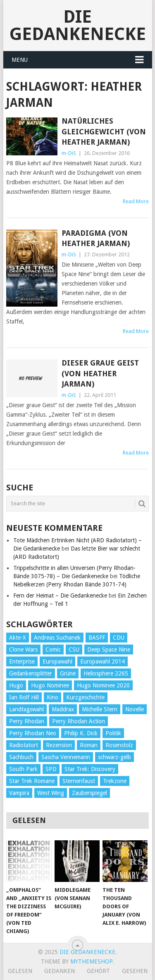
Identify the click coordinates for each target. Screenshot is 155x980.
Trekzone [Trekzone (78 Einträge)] (115, 781)
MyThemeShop (91, 961)
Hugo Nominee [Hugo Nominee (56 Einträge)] (50, 685)
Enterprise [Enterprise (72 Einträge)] (22, 661)
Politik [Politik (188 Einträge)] (113, 733)
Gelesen (20, 971)
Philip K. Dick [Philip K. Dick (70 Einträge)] (81, 733)
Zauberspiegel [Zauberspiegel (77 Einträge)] (89, 793)
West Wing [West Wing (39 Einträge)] (51, 793)
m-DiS (69, 153)
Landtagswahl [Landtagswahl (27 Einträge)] (26, 709)
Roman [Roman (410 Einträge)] (89, 745)
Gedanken (60, 971)
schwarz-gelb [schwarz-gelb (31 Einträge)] (114, 757)
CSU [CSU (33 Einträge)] (74, 649)
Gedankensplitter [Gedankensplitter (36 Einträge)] (31, 673)
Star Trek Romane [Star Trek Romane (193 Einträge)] (32, 781)
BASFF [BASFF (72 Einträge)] (97, 638)
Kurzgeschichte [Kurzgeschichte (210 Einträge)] (85, 697)
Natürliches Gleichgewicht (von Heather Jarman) (104, 131)
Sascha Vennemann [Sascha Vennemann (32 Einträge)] (66, 757)
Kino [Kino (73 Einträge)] (52, 697)
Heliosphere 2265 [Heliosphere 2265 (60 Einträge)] (106, 673)
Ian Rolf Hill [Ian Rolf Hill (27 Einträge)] (24, 697)
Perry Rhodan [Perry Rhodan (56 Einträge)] (27, 721)
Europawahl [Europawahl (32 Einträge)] (57, 661)
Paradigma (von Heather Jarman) (96, 238)
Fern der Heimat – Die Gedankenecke (60, 596)
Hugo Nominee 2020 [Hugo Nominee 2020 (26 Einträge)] (103, 685)
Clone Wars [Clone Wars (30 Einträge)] (23, 649)
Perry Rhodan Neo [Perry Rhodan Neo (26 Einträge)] (33, 733)
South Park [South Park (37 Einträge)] (23, 769)
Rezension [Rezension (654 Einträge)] (59, 745)
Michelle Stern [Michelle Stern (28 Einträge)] (100, 709)
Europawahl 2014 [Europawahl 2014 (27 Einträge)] (103, 661)
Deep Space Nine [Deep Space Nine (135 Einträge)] (109, 649)
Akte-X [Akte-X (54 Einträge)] (18, 638)
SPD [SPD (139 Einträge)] (51, 769)
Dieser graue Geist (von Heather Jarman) (100, 373)
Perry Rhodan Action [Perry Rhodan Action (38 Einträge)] (79, 721)
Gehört (98, 971)
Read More (136, 201)
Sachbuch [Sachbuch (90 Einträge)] (21, 757)
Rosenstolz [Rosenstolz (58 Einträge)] (119, 745)
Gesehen (135, 971)
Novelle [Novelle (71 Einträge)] (135, 709)
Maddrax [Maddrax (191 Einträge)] (63, 709)
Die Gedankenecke (78, 25)
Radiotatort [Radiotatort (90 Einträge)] (24, 745)
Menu (20, 60)
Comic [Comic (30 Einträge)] (53, 649)
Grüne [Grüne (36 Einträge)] (68, 673)
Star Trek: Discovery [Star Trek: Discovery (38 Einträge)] (90, 769)
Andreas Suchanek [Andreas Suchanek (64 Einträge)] (57, 638)
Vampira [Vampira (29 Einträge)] (19, 793)
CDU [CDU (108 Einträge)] (119, 638)
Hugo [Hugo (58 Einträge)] (16, 685)
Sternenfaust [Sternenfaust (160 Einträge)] (79, 781)
